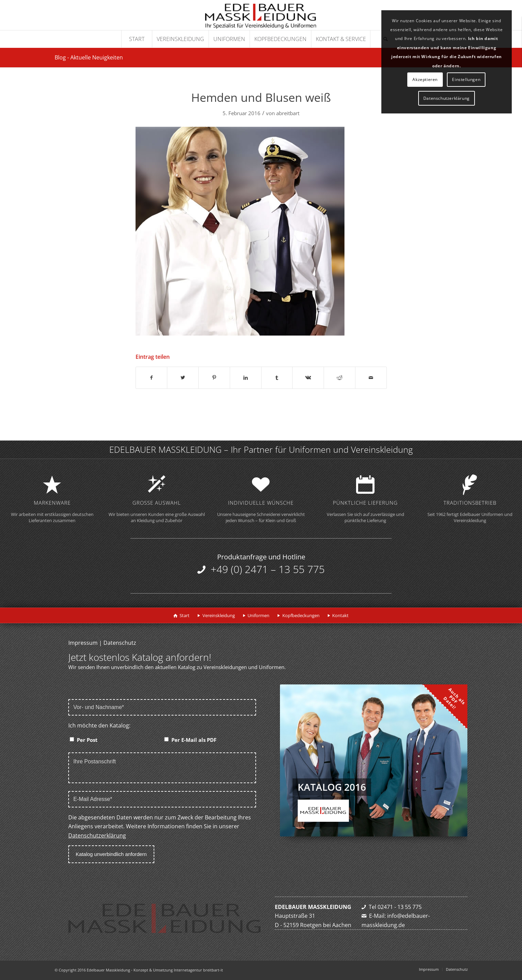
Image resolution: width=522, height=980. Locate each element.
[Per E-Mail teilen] (371, 378)
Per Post (87, 740)
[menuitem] (137, 39)
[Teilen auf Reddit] (340, 378)
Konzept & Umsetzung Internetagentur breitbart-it (178, 970)
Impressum (83, 643)
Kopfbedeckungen (301, 615)
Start (185, 615)
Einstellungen (466, 79)
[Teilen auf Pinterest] (214, 378)
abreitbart (288, 113)
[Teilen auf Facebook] (152, 378)
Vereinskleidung (219, 615)
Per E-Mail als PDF (194, 740)
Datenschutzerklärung (97, 835)
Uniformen (258, 615)
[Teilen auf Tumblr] (277, 378)
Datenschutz (120, 643)
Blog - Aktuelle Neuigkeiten (89, 57)
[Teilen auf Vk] (308, 378)
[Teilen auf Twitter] (183, 378)
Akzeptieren (425, 79)
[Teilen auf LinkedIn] (246, 378)
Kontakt (340, 615)
